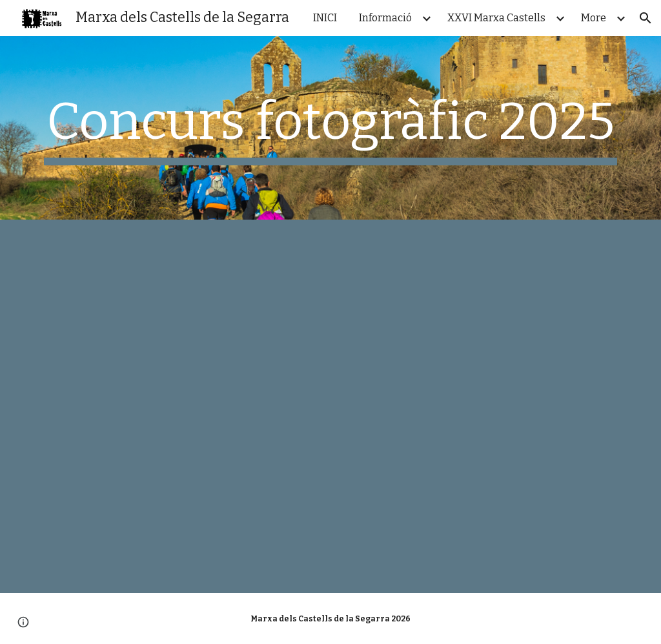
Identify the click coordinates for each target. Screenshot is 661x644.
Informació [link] (385, 18)
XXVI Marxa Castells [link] (496, 18)
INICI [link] (325, 18)
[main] (331, 128)
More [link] (594, 18)
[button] (646, 18)
